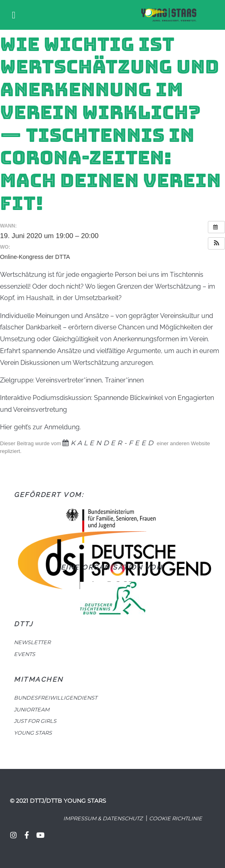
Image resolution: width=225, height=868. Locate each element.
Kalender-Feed (109, 443)
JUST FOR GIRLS (35, 721)
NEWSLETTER (32, 642)
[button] (216, 243)
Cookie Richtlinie (176, 818)
